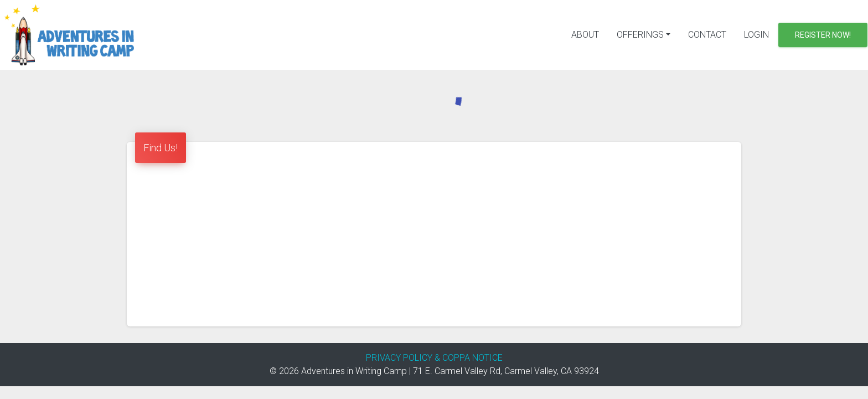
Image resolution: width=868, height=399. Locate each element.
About (585, 35)
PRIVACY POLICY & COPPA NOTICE (434, 358)
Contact (707, 35)
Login (756, 35)
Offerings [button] (640, 35)
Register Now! (823, 35)
